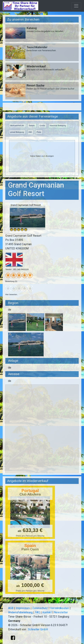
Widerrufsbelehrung (20, 612)
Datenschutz (40, 608)
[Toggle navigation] (76, 6)
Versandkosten (60, 608)
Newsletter (61, 612)
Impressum (23, 608)
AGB (11, 608)
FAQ (37, 612)
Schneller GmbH (38, 629)
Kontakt (47, 612)
